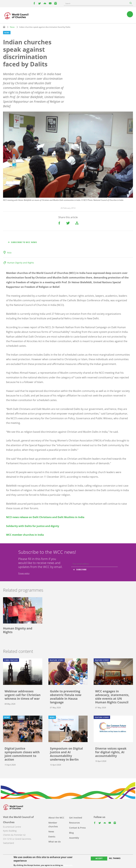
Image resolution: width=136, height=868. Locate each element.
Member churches (53, 825)
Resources (74, 823)
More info (68, 865)
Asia (9, 253)
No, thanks (115, 858)
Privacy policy (24, 573)
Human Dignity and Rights (21, 263)
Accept (99, 858)
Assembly (74, 838)
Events (52, 837)
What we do (55, 842)
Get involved (76, 818)
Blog (71, 833)
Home (4, 27)
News (12, 27)
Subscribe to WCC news (24, 242)
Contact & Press (77, 828)
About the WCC (56, 818)
